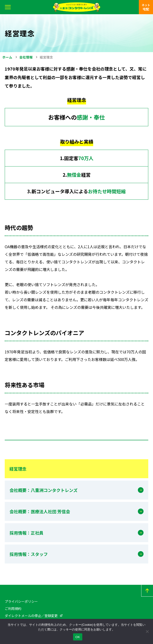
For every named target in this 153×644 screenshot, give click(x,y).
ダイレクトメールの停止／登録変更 (31, 616)
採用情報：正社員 (26, 533)
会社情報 (26, 57)
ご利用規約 (13, 608)
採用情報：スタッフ (29, 554)
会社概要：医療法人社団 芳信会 (40, 511)
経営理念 (18, 469)
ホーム (7, 57)
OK (78, 637)
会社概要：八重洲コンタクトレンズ (44, 490)
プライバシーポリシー (21, 601)
